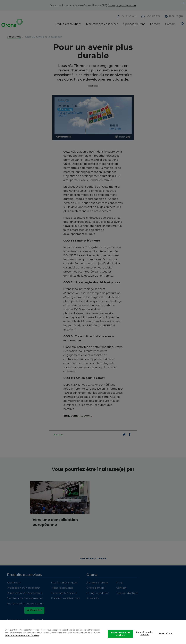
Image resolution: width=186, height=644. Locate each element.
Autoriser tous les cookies (120, 637)
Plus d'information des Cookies (22, 639)
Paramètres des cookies (145, 636)
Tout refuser (166, 636)
